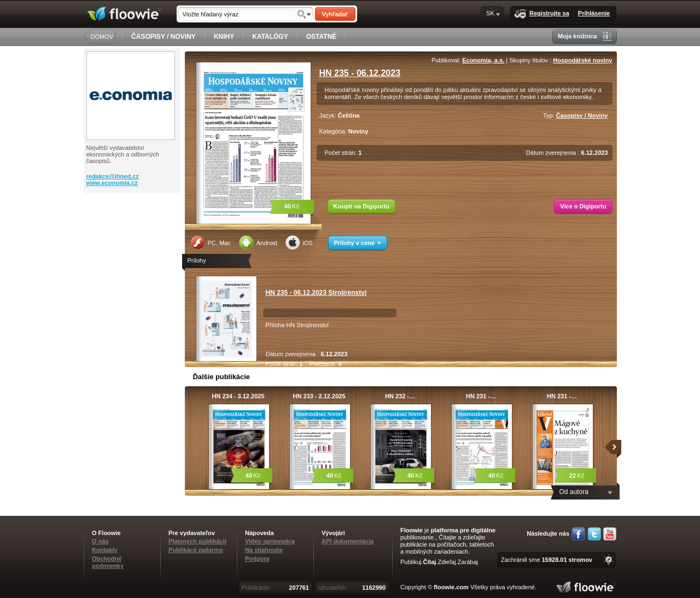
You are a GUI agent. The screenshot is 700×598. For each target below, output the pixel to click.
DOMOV (102, 37)
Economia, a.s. (483, 60)
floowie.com (451, 587)
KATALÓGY (270, 37)
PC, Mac (211, 242)
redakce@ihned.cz (113, 176)
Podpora (257, 559)
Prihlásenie (594, 13)
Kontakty (105, 550)
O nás (100, 541)
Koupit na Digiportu (362, 206)
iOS (299, 242)
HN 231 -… (481, 396)
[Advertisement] (133, 237)
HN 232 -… (400, 396)
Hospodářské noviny (582, 60)
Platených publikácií (197, 541)
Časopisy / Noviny (582, 115)
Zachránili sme (547, 560)
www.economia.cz (112, 183)
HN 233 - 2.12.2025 (319, 396)
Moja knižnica (585, 36)
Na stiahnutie (264, 550)
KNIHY (224, 37)
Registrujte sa (542, 14)
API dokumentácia (348, 541)
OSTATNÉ (322, 37)
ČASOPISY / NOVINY (164, 37)
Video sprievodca (270, 541)
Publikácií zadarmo (196, 550)
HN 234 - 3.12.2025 (238, 396)
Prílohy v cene (358, 243)
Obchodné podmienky (108, 562)
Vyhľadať (335, 14)
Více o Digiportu (583, 206)
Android (258, 242)
